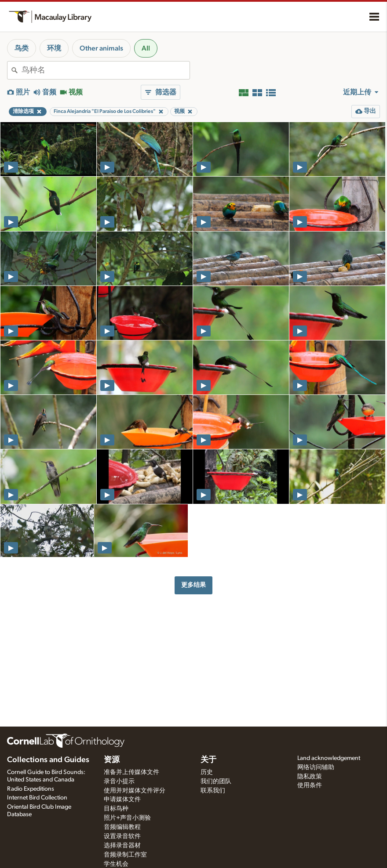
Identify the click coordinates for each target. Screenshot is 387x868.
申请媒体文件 (122, 799)
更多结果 (193, 585)
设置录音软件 (122, 836)
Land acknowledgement (329, 758)
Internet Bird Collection (37, 798)
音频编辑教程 (122, 827)
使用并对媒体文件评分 (135, 791)
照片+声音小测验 (127, 818)
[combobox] (106, 70)
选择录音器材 (122, 846)
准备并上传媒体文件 (131, 772)
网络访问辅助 (316, 767)
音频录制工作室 (125, 855)
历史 (207, 772)
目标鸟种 (116, 809)
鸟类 (22, 48)
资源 (112, 760)
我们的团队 (216, 781)
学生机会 (116, 864)
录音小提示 (119, 781)
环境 (54, 48)
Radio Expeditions (31, 789)
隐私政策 (310, 777)
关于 (208, 760)
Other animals (101, 48)
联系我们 (213, 791)
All (146, 48)
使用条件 (310, 785)
